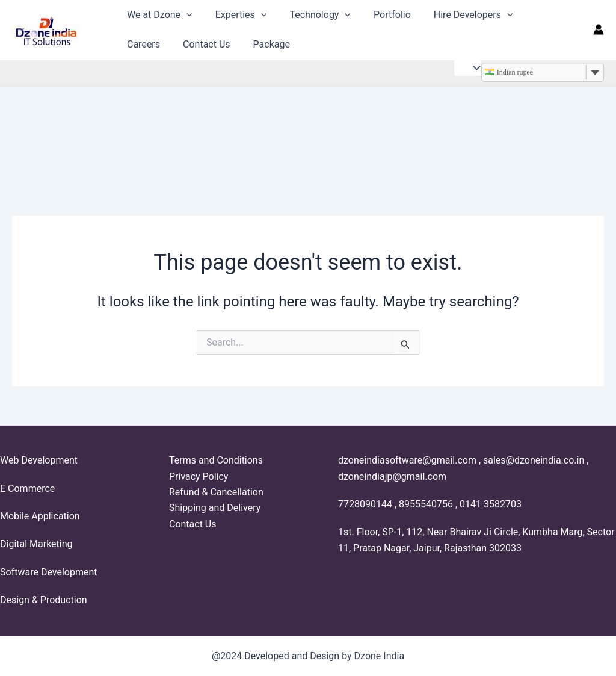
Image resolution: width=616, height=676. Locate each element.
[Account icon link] (599, 29)
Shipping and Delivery (215, 508)
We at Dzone (158, 15)
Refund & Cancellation (216, 492)
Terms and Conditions (216, 460)
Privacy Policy (199, 476)
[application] (185, 15)
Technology (311, 15)
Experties (236, 15)
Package (210, 44)
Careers (533, 15)
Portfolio (380, 15)
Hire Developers (457, 15)
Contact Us (149, 44)
